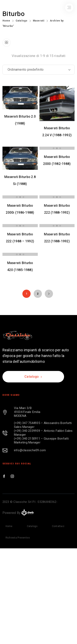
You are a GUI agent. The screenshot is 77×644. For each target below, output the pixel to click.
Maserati (39, 21)
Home (6, 21)
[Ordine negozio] (39, 70)
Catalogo (22, 21)
